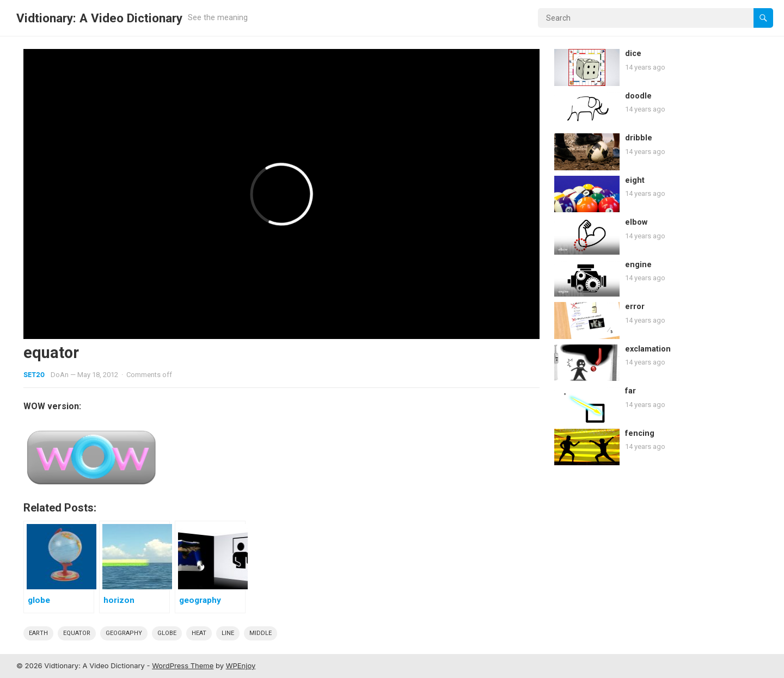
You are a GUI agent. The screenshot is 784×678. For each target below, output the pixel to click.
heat (199, 633)
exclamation (648, 349)
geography (124, 633)
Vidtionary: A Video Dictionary (99, 18)
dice (633, 54)
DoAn (60, 375)
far (630, 391)
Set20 (34, 375)
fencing (640, 433)
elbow (636, 222)
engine (638, 265)
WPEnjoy (241, 665)
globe (167, 633)
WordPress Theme (183, 665)
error (635, 307)
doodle (638, 96)
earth (38, 633)
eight (635, 180)
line (228, 633)
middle (261, 633)
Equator (77, 633)
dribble (639, 138)
